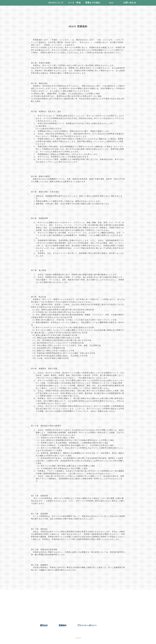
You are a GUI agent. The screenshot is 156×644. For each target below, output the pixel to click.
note (111, 3)
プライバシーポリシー (87, 625)
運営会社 (44, 625)
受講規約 (63, 625)
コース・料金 (74, 3)
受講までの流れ (93, 3)
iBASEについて (56, 3)
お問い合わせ (130, 3)
